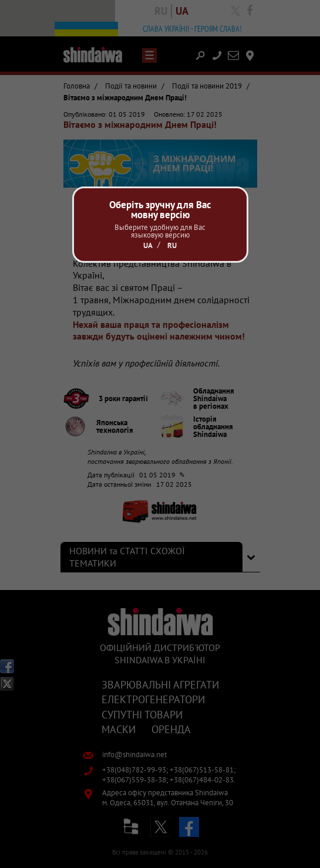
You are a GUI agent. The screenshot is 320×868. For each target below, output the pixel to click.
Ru (172, 245)
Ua (148, 245)
